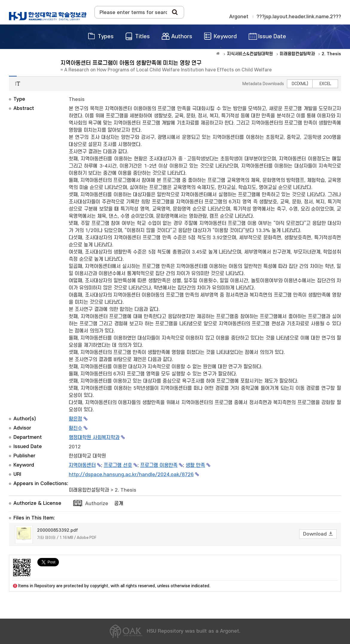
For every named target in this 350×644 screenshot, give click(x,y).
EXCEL (325, 84)
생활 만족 (195, 465)
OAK (48, 16)
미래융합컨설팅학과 (89, 490)
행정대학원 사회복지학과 (94, 438)
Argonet (239, 17)
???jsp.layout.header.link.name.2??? (299, 17)
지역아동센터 (82, 465)
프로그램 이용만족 (159, 465)
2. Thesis (126, 490)
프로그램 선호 (118, 465)
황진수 (75, 428)
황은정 (75, 419)
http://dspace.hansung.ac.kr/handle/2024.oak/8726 (131, 475)
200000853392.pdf (58, 530)
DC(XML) (300, 84)
